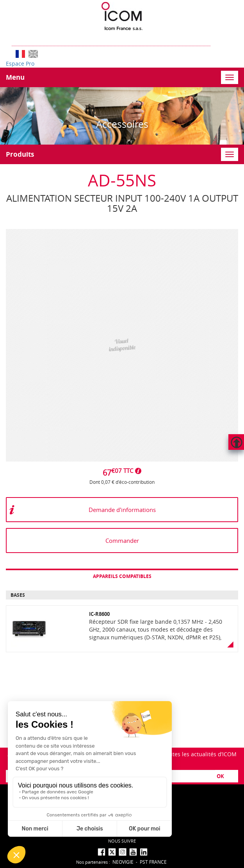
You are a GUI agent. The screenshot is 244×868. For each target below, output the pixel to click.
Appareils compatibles (122, 576)
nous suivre (122, 841)
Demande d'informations (122, 510)
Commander (122, 540)
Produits (20, 154)
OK (220, 776)
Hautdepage (236, 442)
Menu (15, 77)
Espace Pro (20, 64)
